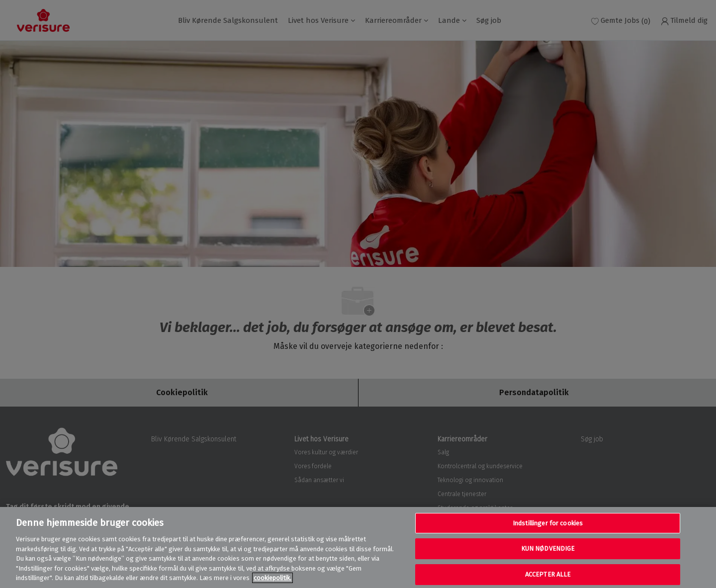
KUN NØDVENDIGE (548, 548)
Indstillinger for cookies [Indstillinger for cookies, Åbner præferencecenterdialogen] (548, 523)
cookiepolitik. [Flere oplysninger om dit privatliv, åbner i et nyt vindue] (272, 578)
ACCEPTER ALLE (548, 574)
